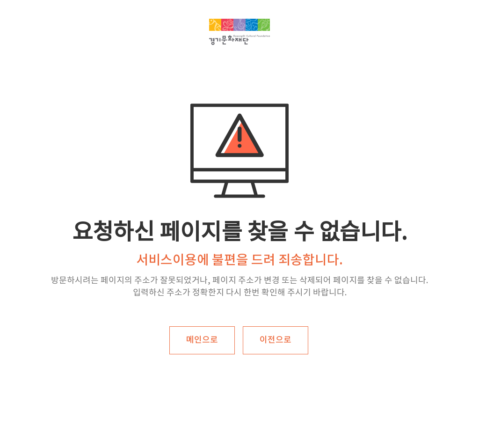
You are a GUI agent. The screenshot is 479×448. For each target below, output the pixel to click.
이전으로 (276, 340)
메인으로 (202, 340)
